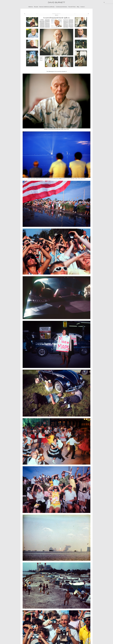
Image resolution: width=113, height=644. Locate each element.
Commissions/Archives (61, 7)
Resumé (36, 7)
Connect (83, 7)
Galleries (31, 7)
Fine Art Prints (72, 7)
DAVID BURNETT (56, 3)
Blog (78, 7)
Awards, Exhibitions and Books (47, 7)
